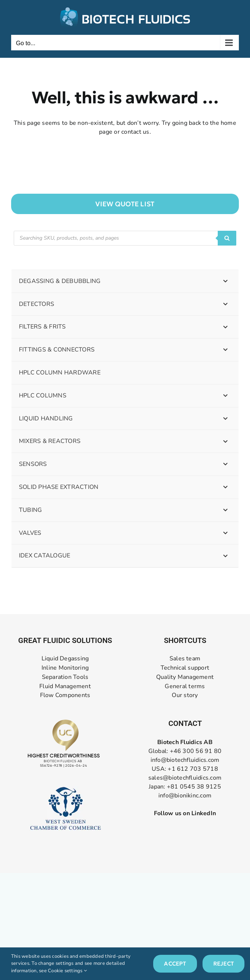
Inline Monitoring (65, 668)
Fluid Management (65, 686)
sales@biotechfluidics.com (185, 778)
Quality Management (185, 677)
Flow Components (65, 695)
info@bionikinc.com (185, 796)
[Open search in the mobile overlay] (125, 238)
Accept (175, 964)
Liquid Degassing (65, 659)
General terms (185, 686)
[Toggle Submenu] (226, 281)
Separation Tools (65, 677)
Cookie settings (67, 971)
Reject (223, 964)
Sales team (185, 659)
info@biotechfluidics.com (185, 760)
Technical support (185, 668)
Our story (185, 695)
